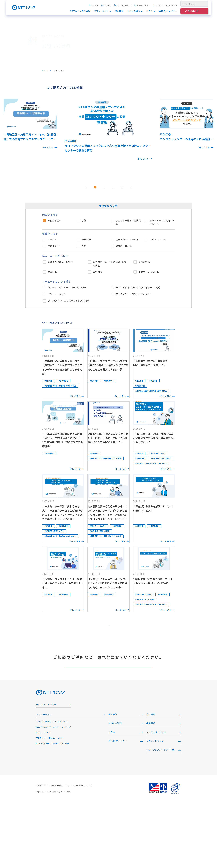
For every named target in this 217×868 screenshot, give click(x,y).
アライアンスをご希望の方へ (165, 5)
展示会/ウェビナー (168, 11)
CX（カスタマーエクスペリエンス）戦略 (52, 809)
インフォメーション (122, 5)
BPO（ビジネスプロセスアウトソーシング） (54, 793)
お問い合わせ (192, 11)
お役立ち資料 (134, 11)
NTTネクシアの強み (80, 11)
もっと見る (108, 671)
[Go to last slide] (64, 140)
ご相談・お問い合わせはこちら (109, 725)
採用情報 (106, 5)
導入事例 (119, 11)
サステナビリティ (142, 5)
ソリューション (101, 11)
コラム (149, 11)
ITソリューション (43, 798)
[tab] (86, 187)
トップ (45, 70)
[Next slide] (153, 140)
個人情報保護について (60, 851)
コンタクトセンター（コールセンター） (52, 787)
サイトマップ (42, 851)
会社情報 (93, 5)
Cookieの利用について (83, 851)
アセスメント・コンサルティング (50, 804)
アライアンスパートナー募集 (160, 815)
